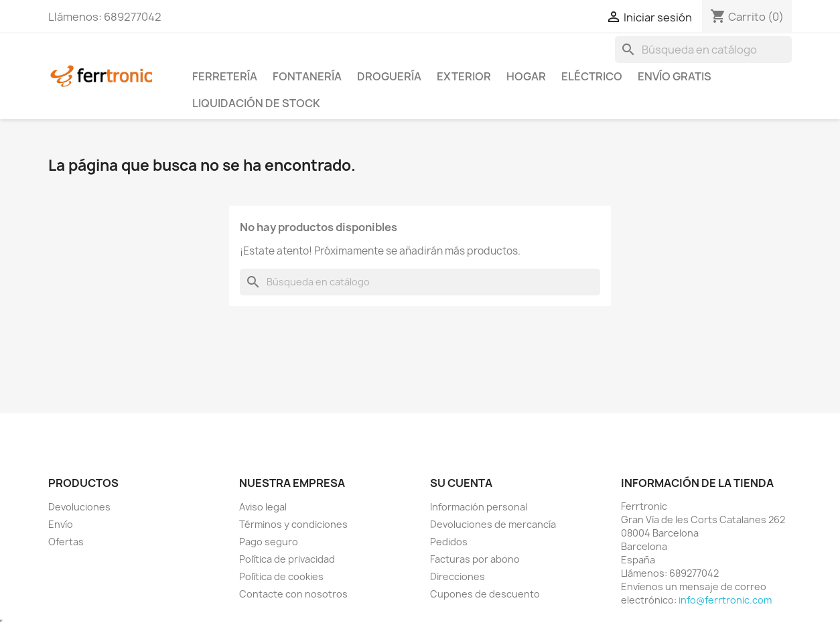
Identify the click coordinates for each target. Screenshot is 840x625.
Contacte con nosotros (293, 594)
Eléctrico (592, 76)
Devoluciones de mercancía (493, 524)
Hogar (526, 76)
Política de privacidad (287, 559)
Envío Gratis (675, 76)
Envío (61, 524)
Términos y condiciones (293, 524)
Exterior (464, 76)
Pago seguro (269, 542)
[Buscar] (703, 50)
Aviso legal (263, 507)
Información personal (479, 507)
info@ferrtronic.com (725, 600)
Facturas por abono (475, 559)
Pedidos (449, 542)
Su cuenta (461, 483)
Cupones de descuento (485, 594)
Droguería (389, 76)
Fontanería (307, 76)
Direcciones (458, 576)
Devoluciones (79, 507)
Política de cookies (281, 576)
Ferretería (225, 76)
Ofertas (66, 542)
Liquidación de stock (256, 103)
